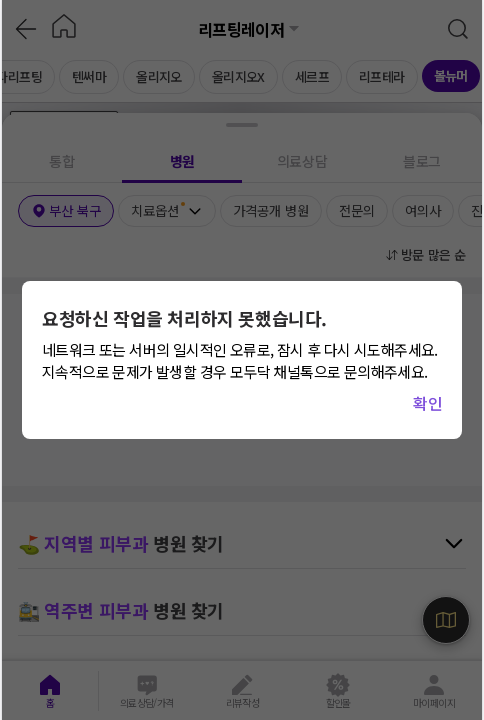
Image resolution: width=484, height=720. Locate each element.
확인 (427, 403)
